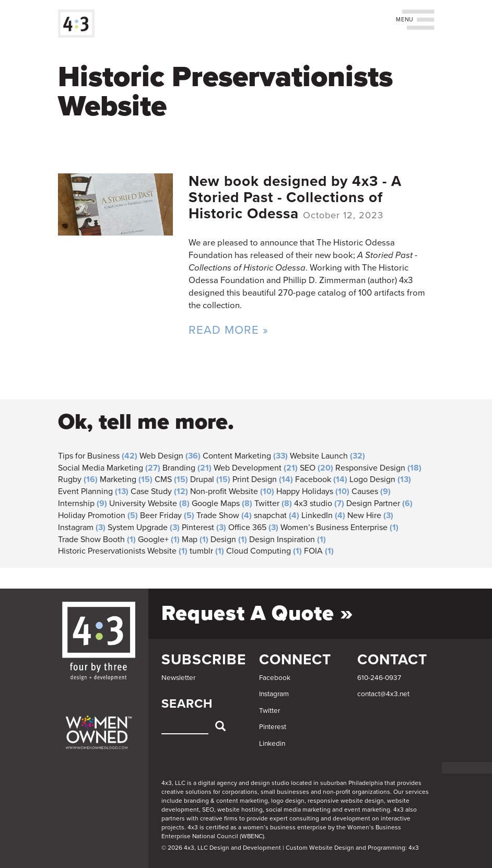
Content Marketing (237, 456)
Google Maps (216, 503)
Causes (365, 491)
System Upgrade (138, 527)
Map (190, 539)
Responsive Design (370, 468)
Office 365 (247, 527)
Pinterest (198, 527)
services (417, 792)
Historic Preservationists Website (117, 551)
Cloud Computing (259, 551)
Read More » (229, 330)
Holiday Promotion (92, 515)
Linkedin (272, 744)
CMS (163, 479)
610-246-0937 (379, 678)
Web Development (248, 468)
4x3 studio (313, 503)
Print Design (255, 479)
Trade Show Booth (91, 539)
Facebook (313, 479)
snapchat (270, 515)
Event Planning (85, 491)
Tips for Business (89, 456)
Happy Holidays (305, 491)
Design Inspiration (282, 539)
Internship (76, 503)
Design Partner (373, 503)
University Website (143, 503)
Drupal (202, 479)
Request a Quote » (257, 613)
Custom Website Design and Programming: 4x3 (352, 848)
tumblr (201, 551)
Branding (179, 468)
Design (223, 539)
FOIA (313, 551)
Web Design (161, 456)
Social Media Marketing (101, 468)
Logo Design (372, 479)
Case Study (151, 491)
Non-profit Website (224, 491)
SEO (308, 468)
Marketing (118, 479)
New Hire (364, 515)
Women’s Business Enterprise (334, 527)
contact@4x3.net (383, 694)
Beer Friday (161, 515)
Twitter (267, 503)
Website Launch (319, 456)
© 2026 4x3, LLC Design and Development (221, 848)
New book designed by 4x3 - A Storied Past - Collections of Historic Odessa (295, 197)
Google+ (153, 539)
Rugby (70, 479)
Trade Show (218, 515)
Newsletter (178, 678)
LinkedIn (317, 515)
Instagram (76, 527)
